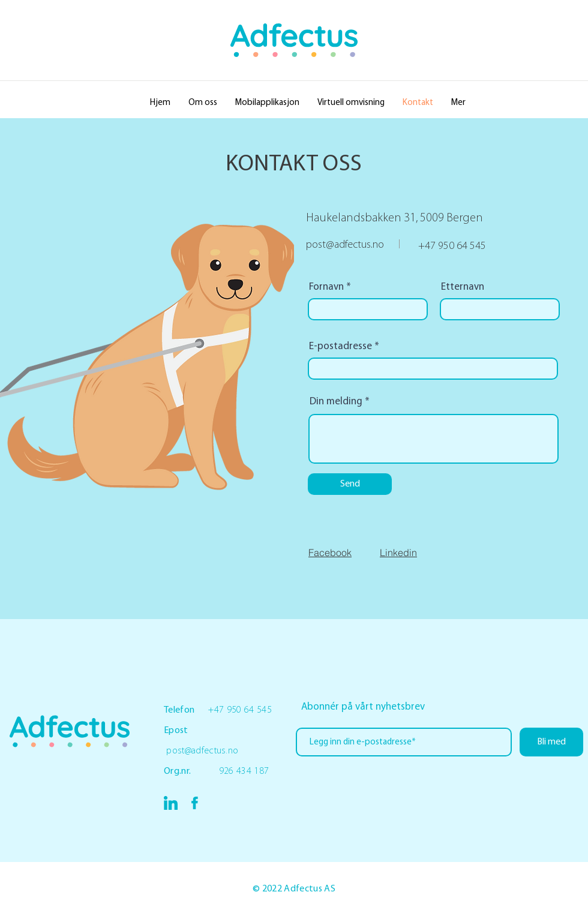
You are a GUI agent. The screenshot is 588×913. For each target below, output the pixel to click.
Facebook (330, 552)
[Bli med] (551, 742)
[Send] (350, 484)
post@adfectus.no (345, 245)
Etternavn (463, 287)
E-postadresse (340, 346)
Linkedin (398, 552)
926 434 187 (244, 771)
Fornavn (326, 287)
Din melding (336, 402)
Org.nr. (191, 771)
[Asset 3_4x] (171, 803)
